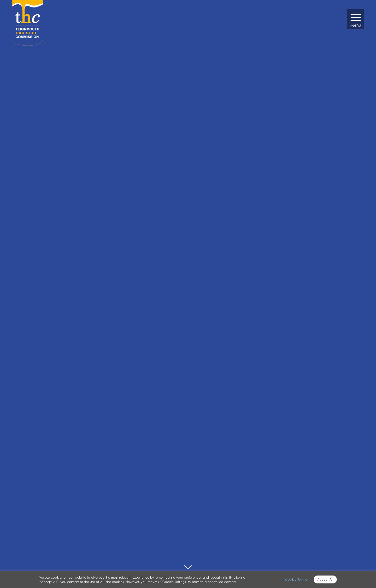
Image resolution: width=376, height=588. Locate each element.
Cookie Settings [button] (297, 579)
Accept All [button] (325, 579)
